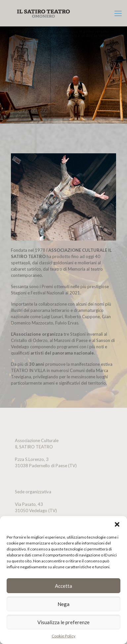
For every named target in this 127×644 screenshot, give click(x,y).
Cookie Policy (63, 636)
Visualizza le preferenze (63, 622)
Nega (63, 604)
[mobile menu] (118, 13)
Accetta (63, 586)
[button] (117, 524)
